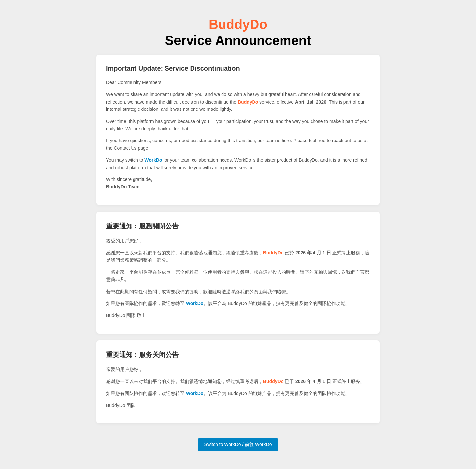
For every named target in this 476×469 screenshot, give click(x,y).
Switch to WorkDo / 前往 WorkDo (238, 444)
